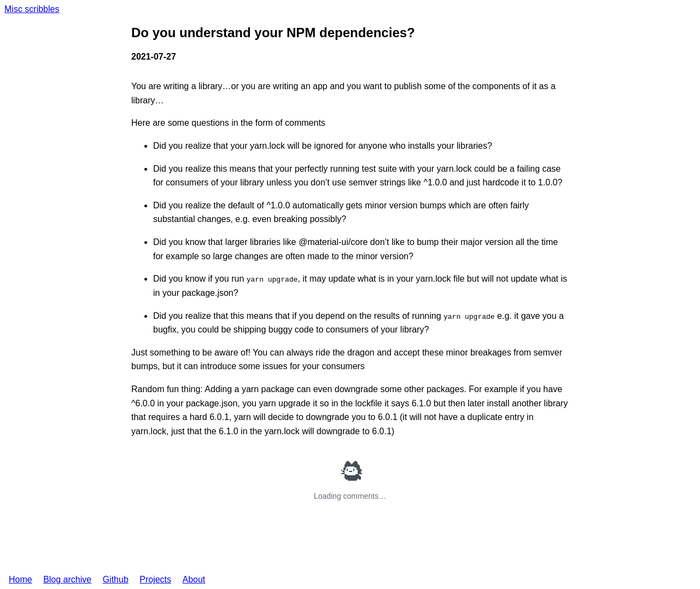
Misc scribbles (32, 9)
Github (116, 579)
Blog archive (67, 579)
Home (21, 579)
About (194, 579)
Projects (155, 579)
